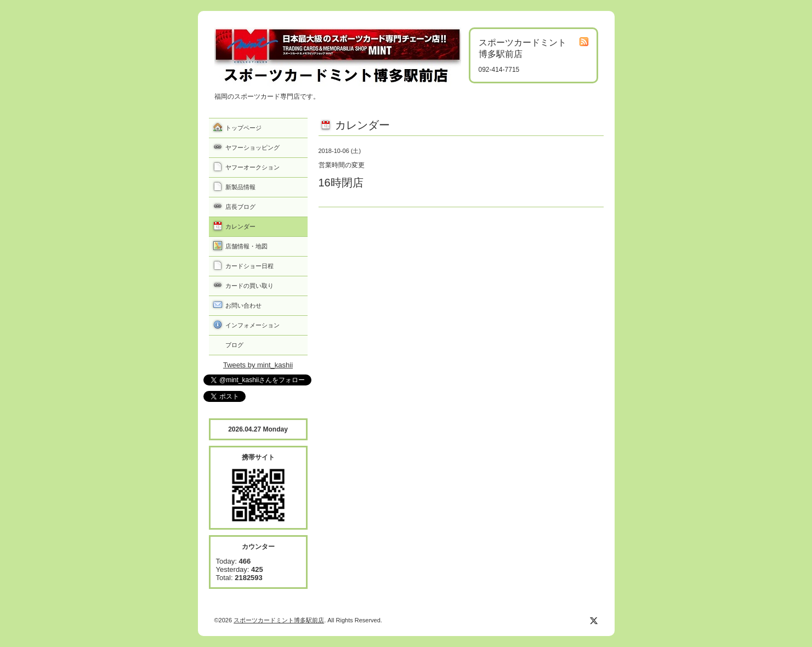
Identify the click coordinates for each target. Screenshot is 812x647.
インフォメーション (252, 325)
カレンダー (240, 226)
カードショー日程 (249, 266)
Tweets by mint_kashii (258, 365)
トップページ (243, 128)
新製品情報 (240, 187)
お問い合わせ (243, 305)
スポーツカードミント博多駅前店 (279, 620)
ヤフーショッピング (252, 147)
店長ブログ (240, 207)
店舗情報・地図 (246, 246)
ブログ (234, 345)
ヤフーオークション (252, 167)
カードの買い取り (249, 286)
